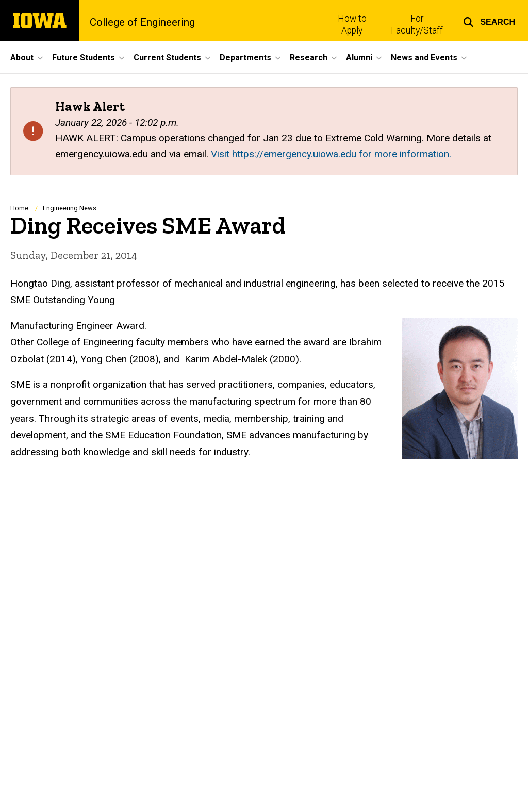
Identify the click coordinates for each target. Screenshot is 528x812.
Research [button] (309, 57)
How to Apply (352, 24)
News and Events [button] (424, 57)
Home (19, 208)
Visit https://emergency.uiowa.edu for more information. (331, 154)
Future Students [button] (84, 57)
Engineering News (70, 208)
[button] (489, 21)
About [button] (22, 57)
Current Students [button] (167, 57)
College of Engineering (142, 22)
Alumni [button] (359, 57)
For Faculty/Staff (417, 24)
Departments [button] (245, 57)
